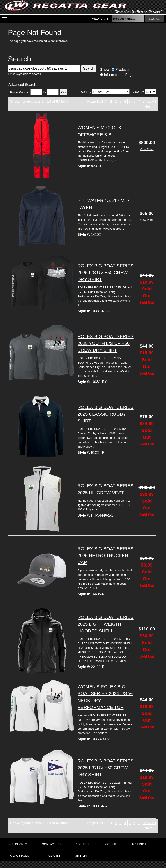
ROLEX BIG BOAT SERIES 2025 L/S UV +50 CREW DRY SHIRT (106, 272)
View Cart (100, 19)
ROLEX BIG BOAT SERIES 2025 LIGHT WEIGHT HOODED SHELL (106, 624)
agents (111, 844)
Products (120, 70)
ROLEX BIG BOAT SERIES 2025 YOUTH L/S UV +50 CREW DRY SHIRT (106, 343)
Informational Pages (118, 75)
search (155, 19)
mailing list (142, 844)
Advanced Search (22, 85)
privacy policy (20, 856)
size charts (17, 844)
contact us (51, 844)
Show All (149, 101)
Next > (150, 107)
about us (83, 844)
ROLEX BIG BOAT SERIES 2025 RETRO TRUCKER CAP (106, 555)
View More (147, 149)
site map (82, 856)
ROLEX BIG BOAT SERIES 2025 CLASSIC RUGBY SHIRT (106, 414)
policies (53, 856)
